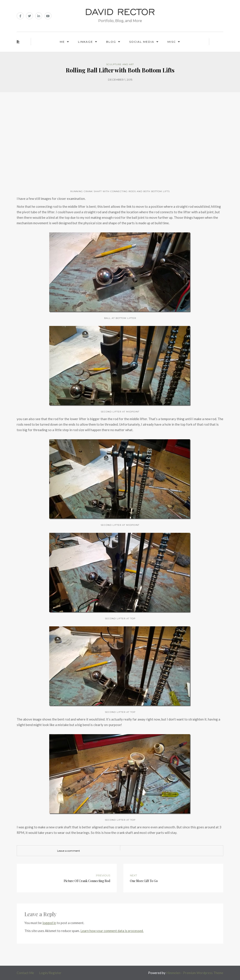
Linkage (85, 42)
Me (62, 42)
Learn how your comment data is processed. (112, 931)
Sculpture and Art (120, 64)
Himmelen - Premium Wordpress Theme (195, 973)
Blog (111, 42)
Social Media (142, 42)
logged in (49, 923)
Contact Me (25, 973)
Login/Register (50, 973)
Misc (172, 42)
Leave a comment (69, 851)
